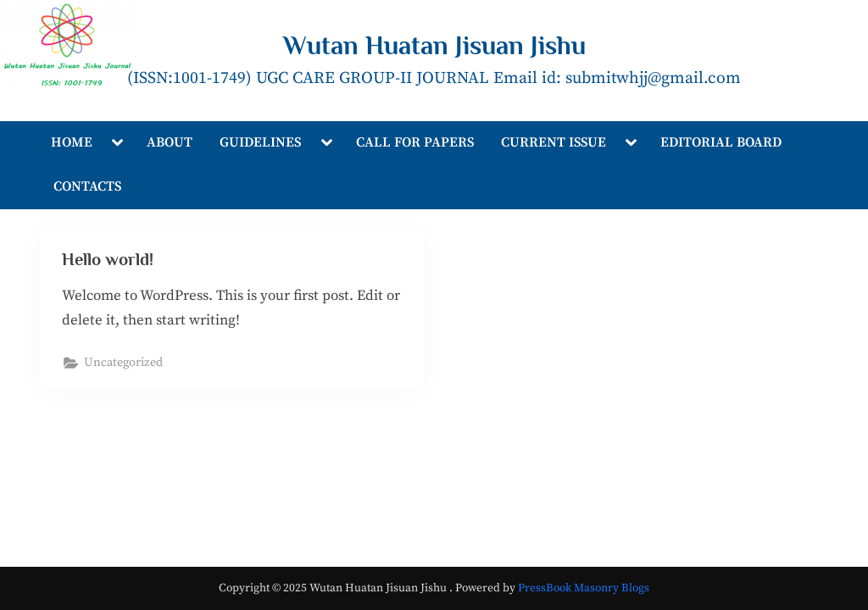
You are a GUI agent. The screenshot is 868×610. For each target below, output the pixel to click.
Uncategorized (123, 363)
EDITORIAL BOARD (721, 142)
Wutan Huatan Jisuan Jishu (434, 45)
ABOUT (170, 142)
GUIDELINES (260, 142)
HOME (72, 142)
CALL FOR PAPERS (415, 142)
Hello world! (108, 259)
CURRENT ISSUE (554, 142)
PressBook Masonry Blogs (584, 588)
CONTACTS (87, 186)
